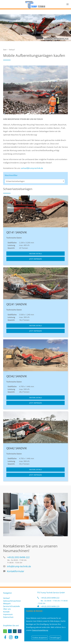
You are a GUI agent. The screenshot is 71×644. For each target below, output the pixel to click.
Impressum (8, 614)
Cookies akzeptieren (40, 638)
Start (5, 50)
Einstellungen (55, 638)
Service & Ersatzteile (11, 606)
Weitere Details (36, 254)
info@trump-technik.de (19, 566)
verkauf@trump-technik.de (32, 168)
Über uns (7, 609)
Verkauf (12, 50)
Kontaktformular (16, 571)
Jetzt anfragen (36, 259)
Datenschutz (8, 617)
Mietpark (7, 603)
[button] (5, 631)
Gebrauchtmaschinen (12, 601)
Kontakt (6, 612)
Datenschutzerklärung (40, 630)
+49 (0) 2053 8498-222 (18, 557)
